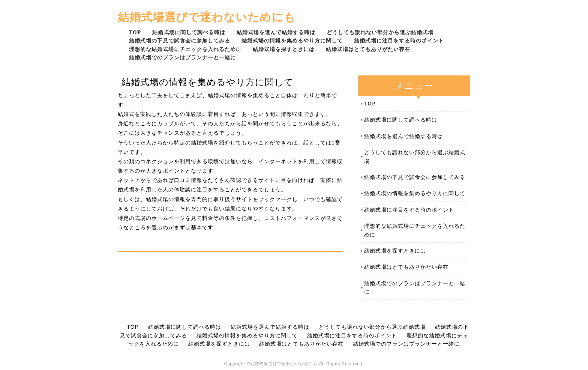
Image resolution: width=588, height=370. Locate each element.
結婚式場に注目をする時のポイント (399, 40)
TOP (135, 32)
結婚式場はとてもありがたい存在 (368, 49)
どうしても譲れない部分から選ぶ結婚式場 (380, 32)
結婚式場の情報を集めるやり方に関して (292, 40)
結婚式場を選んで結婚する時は (276, 32)
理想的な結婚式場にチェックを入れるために (185, 49)
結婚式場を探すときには (284, 49)
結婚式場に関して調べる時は (189, 32)
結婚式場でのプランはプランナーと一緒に (182, 57)
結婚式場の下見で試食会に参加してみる (180, 40)
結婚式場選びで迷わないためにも (207, 17)
